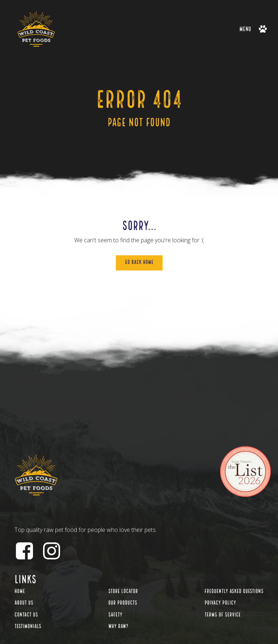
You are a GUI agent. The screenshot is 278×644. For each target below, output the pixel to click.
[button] (253, 29)
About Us (24, 603)
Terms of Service (223, 615)
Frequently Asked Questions (234, 592)
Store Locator (123, 592)
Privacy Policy (220, 603)
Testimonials (28, 627)
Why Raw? (118, 627)
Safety (115, 615)
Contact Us (26, 615)
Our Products (123, 603)
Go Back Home (139, 263)
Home (20, 592)
